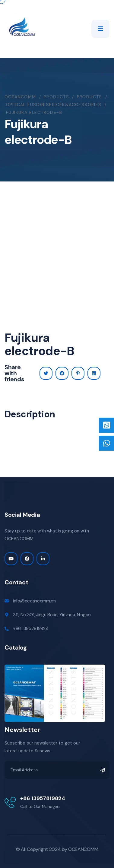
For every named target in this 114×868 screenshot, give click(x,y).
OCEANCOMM (83, 849)
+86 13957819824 (31, 629)
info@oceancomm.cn (34, 601)
